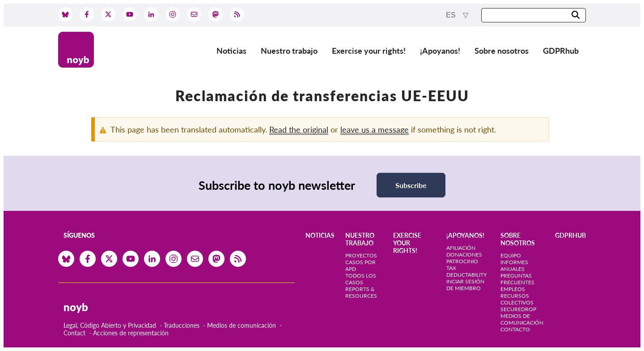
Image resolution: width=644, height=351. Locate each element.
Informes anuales (514, 265)
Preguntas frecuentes (517, 279)
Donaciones (464, 255)
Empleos (513, 289)
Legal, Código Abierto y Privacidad (110, 325)
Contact (74, 333)
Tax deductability (466, 271)
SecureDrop (518, 309)
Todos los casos (361, 279)
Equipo (511, 255)
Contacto (515, 329)
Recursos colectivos (517, 299)
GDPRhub (561, 51)
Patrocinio (462, 261)
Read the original (299, 129)
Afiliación (461, 248)
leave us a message (375, 129)
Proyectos (361, 255)
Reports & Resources (361, 292)
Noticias (231, 51)
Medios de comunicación (241, 325)
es (452, 15)
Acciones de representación (131, 333)
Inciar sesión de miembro (465, 285)
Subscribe (411, 185)
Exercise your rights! (369, 51)
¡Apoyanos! (440, 51)
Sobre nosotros (502, 51)
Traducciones (182, 325)
